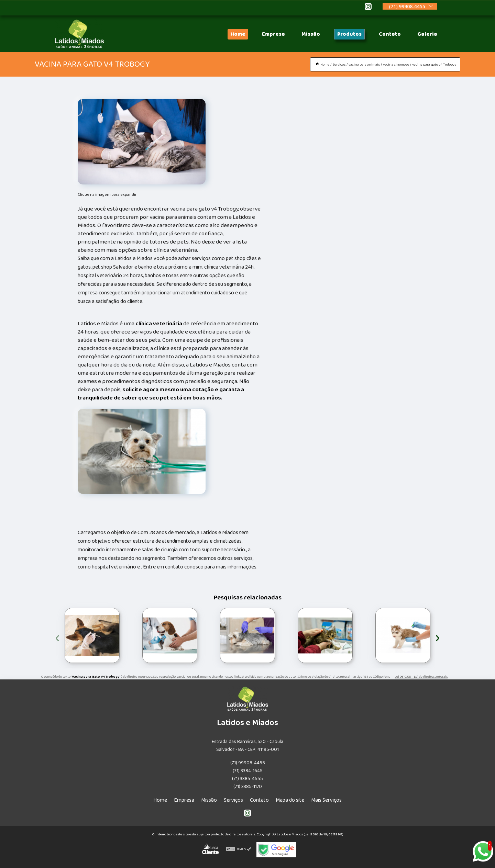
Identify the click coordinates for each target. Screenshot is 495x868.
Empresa (273, 34)
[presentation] (57, 637)
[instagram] (368, 8)
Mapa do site (290, 800)
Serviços (233, 800)
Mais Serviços (326, 800)
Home (238, 34)
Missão (311, 34)
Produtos (349, 34)
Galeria (427, 34)
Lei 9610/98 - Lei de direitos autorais (421, 677)
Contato (390, 34)
